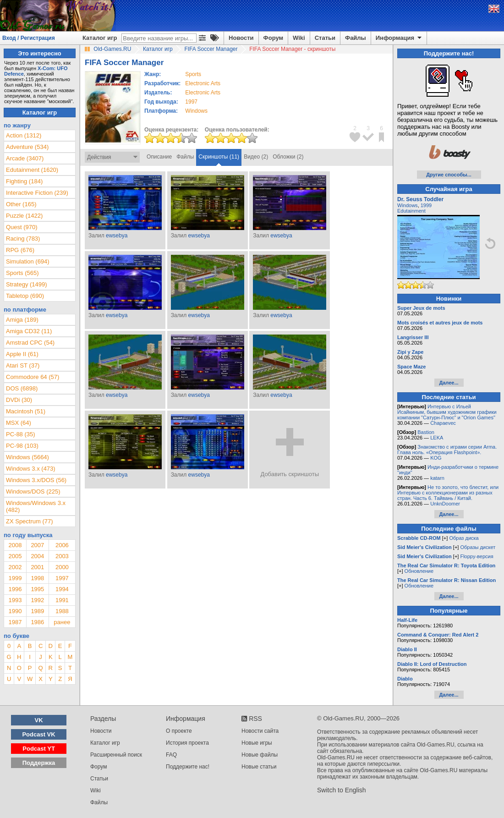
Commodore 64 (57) (33, 377)
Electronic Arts (203, 83)
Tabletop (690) (25, 296)
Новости (241, 38)
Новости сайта (260, 731)
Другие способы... (449, 175)
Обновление (419, 571)
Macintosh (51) (26, 411)
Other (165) (21, 204)
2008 (15, 545)
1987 (15, 622)
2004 (37, 556)
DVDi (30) (19, 400)
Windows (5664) (27, 457)
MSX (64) (19, 423)
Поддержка (39, 763)
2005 (15, 556)
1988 (62, 611)
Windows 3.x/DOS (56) (36, 480)
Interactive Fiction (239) (37, 193)
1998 (37, 578)
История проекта (187, 743)
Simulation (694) (28, 261)
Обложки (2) (288, 157)
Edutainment (411, 211)
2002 (15, 567)
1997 (191, 102)
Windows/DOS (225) (33, 491)
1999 (15, 578)
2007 (37, 545)
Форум (273, 38)
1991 (62, 600)
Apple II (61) (22, 354)
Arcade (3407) (25, 158)
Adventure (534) (27, 147)
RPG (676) (20, 250)
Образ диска (464, 538)
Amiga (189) (22, 320)
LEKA (437, 438)
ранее (62, 622)
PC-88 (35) (21, 434)
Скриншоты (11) (219, 157)
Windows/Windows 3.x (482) (36, 506)
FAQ (171, 755)
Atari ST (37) (23, 365)
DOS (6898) (22, 388)
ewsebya (117, 236)
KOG (436, 458)
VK (39, 720)
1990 (15, 611)
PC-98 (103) (22, 446)
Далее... (449, 383)
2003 (62, 556)
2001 (37, 567)
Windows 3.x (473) (31, 469)
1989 (37, 611)
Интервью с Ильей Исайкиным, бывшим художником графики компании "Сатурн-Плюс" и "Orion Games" (447, 412)
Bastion (426, 432)
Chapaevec (443, 423)
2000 (62, 567)
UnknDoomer (445, 504)
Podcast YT (39, 749)
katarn (437, 478)
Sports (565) (22, 273)
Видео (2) (256, 157)
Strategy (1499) (27, 284)
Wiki (299, 38)
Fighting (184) (24, 181)
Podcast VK (38, 734)
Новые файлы (260, 755)
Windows (408, 205)
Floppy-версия (477, 556)
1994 (62, 589)
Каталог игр (100, 38)
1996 (15, 589)
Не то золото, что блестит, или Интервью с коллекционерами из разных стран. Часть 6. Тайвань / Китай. (448, 493)
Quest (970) (22, 227)
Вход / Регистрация (29, 38)
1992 (37, 600)
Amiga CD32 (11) (29, 331)
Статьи (325, 38)
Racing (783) (23, 239)
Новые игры (257, 743)
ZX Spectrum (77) (30, 521)
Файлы (356, 38)
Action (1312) (24, 135)
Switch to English (342, 790)
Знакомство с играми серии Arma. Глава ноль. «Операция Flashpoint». (447, 450)
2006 (62, 545)
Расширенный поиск (116, 755)
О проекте (179, 731)
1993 (15, 600)
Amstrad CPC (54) (30, 343)
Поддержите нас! (188, 767)
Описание (159, 157)
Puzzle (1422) (24, 216)
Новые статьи (259, 767)
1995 (37, 589)
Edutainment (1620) (32, 170)
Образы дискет (478, 547)
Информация (399, 38)
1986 (37, 622)
